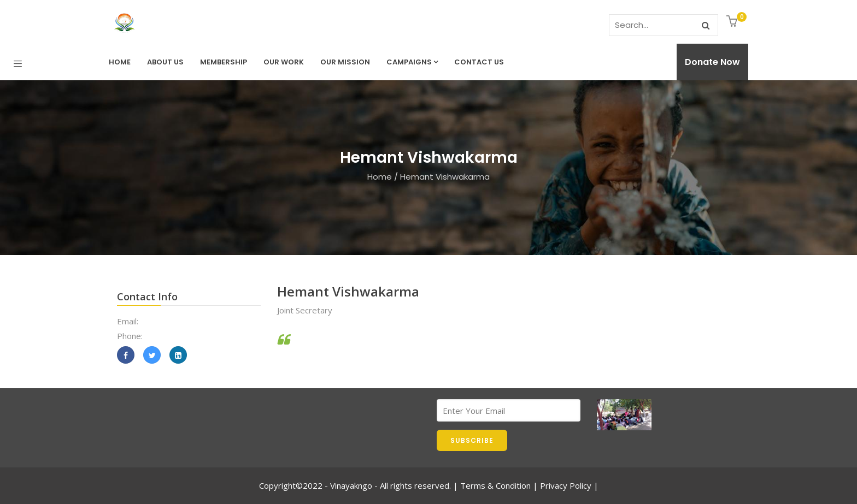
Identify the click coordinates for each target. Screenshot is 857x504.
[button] (733, 22)
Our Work (284, 62)
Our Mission (345, 62)
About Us (165, 62)
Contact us (479, 62)
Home (120, 62)
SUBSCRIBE (472, 440)
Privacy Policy (566, 485)
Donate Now (712, 62)
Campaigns (412, 62)
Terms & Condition (495, 485)
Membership (224, 62)
